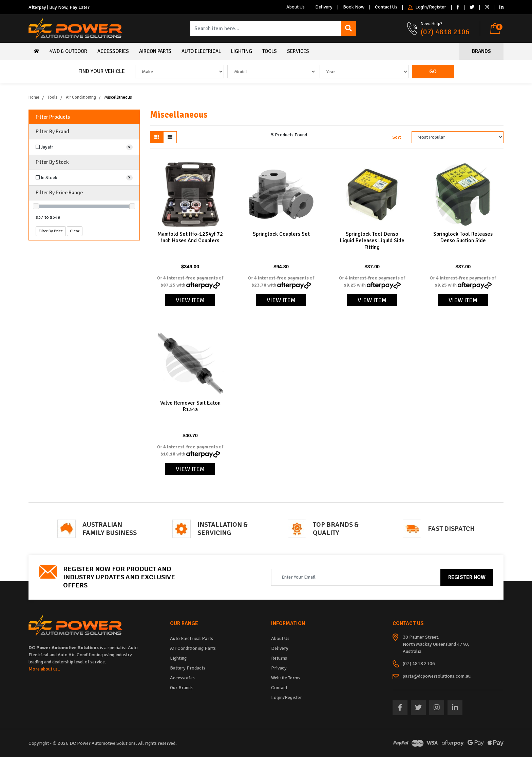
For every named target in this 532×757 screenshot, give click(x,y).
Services (298, 51)
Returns (279, 658)
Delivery (324, 7)
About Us (296, 7)
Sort (397, 137)
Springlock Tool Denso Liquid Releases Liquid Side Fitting (372, 240)
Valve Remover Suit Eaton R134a (190, 406)
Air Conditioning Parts (193, 648)
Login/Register (427, 7)
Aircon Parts (155, 51)
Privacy (279, 668)
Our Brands (181, 688)
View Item (190, 300)
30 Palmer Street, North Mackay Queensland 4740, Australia (436, 644)
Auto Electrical (201, 51)
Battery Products (188, 668)
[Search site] (348, 28)
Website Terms (286, 678)
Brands (481, 51)
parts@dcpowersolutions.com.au (437, 676)
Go (433, 72)
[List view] (170, 137)
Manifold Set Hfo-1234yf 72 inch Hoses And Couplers (190, 237)
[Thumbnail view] (157, 137)
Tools (270, 51)
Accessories (113, 51)
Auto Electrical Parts (192, 638)
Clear (75, 231)
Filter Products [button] (53, 117)
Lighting (242, 51)
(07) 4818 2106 (445, 32)
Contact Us (386, 7)
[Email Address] (356, 577)
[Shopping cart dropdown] (497, 28)
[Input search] (266, 28)
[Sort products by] (458, 137)
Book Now (354, 7)
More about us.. (44, 669)
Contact (279, 688)
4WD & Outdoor (68, 51)
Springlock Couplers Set (281, 234)
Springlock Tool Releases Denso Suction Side (463, 237)
